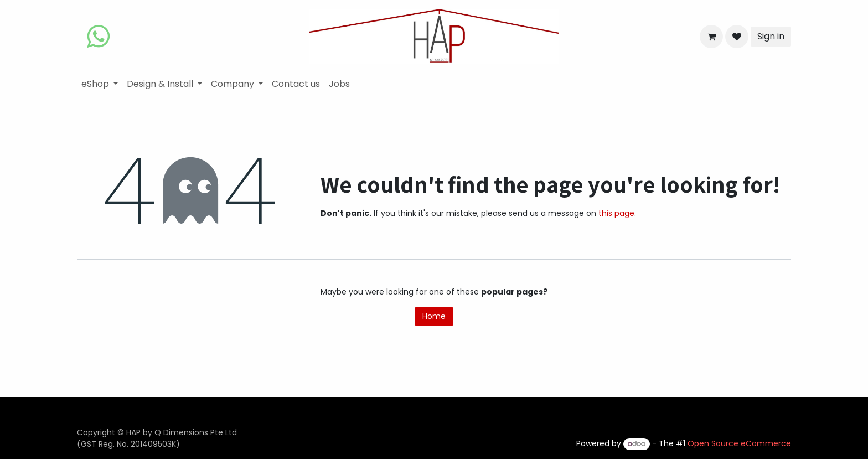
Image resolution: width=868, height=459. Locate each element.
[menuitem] (100, 84)
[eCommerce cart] (711, 37)
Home (434, 316)
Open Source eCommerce (739, 443)
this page (616, 213)
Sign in (771, 36)
